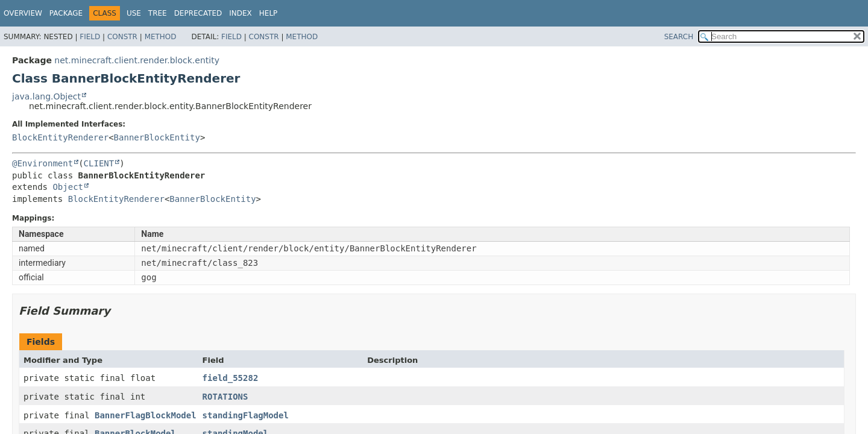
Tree (158, 13)
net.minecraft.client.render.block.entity (137, 60)
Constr (122, 37)
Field (90, 37)
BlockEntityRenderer (60, 137)
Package (66, 13)
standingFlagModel (246, 415)
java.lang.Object (46, 96)
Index (241, 13)
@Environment (42, 163)
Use (134, 13)
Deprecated (198, 13)
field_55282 (231, 378)
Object (68, 187)
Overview (23, 13)
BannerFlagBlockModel (146, 415)
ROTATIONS (225, 397)
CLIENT (99, 163)
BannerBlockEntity (157, 137)
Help (269, 13)
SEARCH (679, 37)
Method (161, 37)
